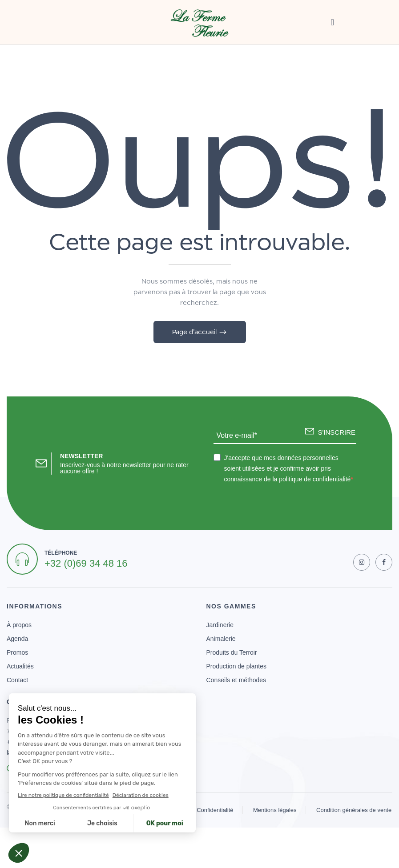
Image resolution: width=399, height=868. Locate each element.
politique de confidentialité (315, 479)
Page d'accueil (195, 332)
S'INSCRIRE (337, 432)
